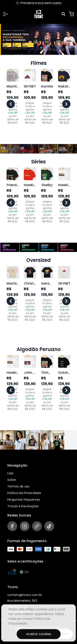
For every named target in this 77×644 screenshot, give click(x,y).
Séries (38, 162)
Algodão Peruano (39, 349)
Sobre (12, 480)
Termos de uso (18, 486)
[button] (6, 14)
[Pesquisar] (64, 14)
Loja (10, 473)
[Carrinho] (71, 14)
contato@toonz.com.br (25, 595)
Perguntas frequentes (24, 500)
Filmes (39, 63)
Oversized (38, 260)
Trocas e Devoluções (23, 506)
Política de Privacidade (24, 493)
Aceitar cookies (39, 634)
